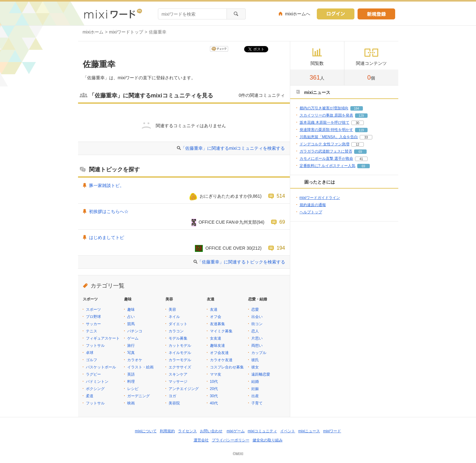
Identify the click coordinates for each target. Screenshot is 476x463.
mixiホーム (93, 32)
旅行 (131, 346)
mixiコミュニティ (262, 431)
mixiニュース (309, 431)
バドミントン (97, 382)
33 (366, 137)
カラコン (176, 331)
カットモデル (180, 346)
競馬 (131, 324)
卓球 (90, 353)
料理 (131, 382)
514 (281, 196)
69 (282, 222)
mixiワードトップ (126, 32)
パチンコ (135, 331)
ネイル (174, 317)
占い (131, 317)
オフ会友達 (219, 353)
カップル (259, 353)
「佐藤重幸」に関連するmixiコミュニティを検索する (233, 148)
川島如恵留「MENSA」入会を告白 (329, 137)
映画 (131, 403)
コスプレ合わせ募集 (227, 367)
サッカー (93, 324)
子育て (257, 403)
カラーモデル (180, 360)
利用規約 (167, 431)
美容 (172, 310)
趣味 (131, 310)
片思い (257, 338)
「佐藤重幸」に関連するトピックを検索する (241, 262)
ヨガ (172, 396)
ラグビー (93, 374)
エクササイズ (180, 367)
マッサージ (178, 382)
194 (281, 248)
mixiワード (332, 431)
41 (361, 159)
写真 (131, 353)
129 (361, 116)
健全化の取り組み (268, 440)
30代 (214, 396)
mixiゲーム (235, 431)
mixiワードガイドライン (320, 198)
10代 (214, 382)
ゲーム (133, 338)
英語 (131, 374)
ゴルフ (92, 360)
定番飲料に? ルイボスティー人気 (327, 166)
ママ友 (216, 374)
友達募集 (217, 324)
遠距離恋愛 (261, 374)
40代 (214, 403)
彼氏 (255, 360)
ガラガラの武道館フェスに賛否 (326, 151)
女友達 (216, 338)
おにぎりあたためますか (224, 196)
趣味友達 (217, 346)
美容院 (174, 403)
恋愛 (255, 310)
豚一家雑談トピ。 (107, 185)
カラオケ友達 (221, 360)
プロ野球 (93, 317)
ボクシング (95, 389)
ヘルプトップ (311, 212)
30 (357, 123)
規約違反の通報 (313, 205)
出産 (255, 396)
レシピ (133, 389)
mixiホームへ (298, 14)
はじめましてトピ (107, 237)
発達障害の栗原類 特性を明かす (326, 130)
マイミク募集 (221, 331)
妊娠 (255, 389)
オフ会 (216, 317)
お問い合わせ (211, 431)
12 (357, 145)
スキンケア (178, 374)
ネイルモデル (180, 353)
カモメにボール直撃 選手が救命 (326, 159)
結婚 (255, 382)
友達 (214, 310)
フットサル (95, 346)
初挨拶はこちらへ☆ (109, 211)
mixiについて (146, 431)
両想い (257, 346)
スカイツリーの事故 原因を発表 (326, 115)
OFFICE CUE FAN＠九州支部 (228, 222)
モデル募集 (178, 338)
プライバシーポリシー (231, 440)
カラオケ (135, 360)
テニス (92, 331)
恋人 (255, 331)
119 (361, 130)
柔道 (90, 396)
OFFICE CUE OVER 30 (228, 248)
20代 (214, 389)
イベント (288, 431)
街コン (257, 324)
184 (356, 109)
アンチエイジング (184, 389)
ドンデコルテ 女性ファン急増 (324, 144)
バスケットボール (101, 367)
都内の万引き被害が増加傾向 (324, 108)
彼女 (255, 367)
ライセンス (187, 431)
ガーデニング (139, 396)
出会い (257, 317)
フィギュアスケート (103, 338)
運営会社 (201, 440)
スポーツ (93, 310)
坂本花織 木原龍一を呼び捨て (324, 122)
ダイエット (178, 324)
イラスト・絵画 (140, 367)
